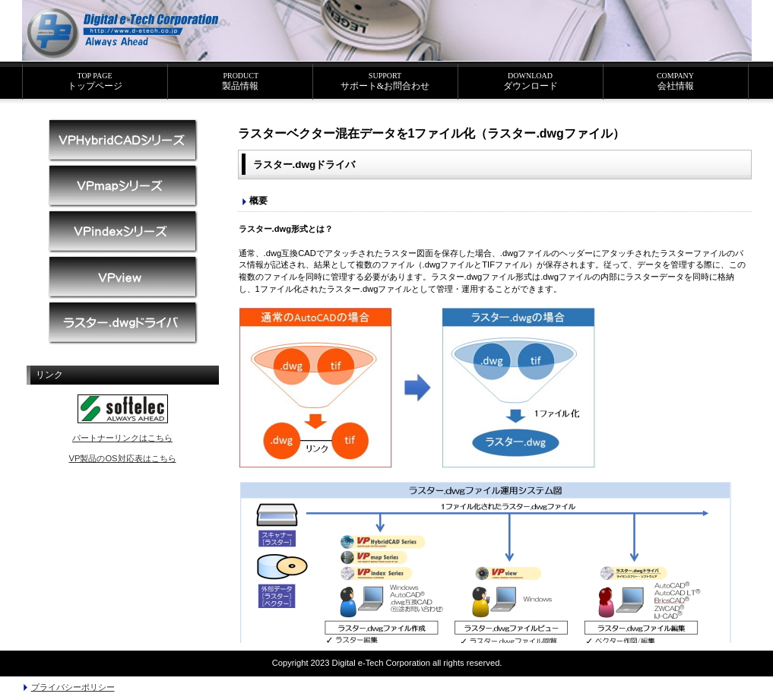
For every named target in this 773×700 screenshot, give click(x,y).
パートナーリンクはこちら (122, 438)
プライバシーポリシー (73, 687)
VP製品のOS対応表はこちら (122, 458)
